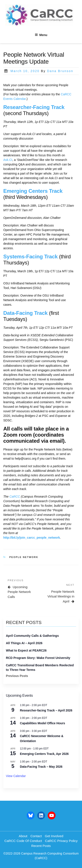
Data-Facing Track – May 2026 (41, 767)
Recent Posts (41, 846)
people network (24, 557)
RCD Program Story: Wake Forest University (38, 658)
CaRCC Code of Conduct (23, 841)
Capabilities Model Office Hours (42, 723)
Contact (36, 836)
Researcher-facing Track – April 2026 (46, 710)
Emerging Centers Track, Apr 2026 (44, 754)
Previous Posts (17, 676)
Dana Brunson (60, 71)
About (23, 836)
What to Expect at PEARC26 (26, 650)
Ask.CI (8, 160)
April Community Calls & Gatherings (32, 636)
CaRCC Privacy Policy (61, 841)
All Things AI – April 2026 (24, 643)
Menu (41, 35)
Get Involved (54, 836)
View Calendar (16, 776)
